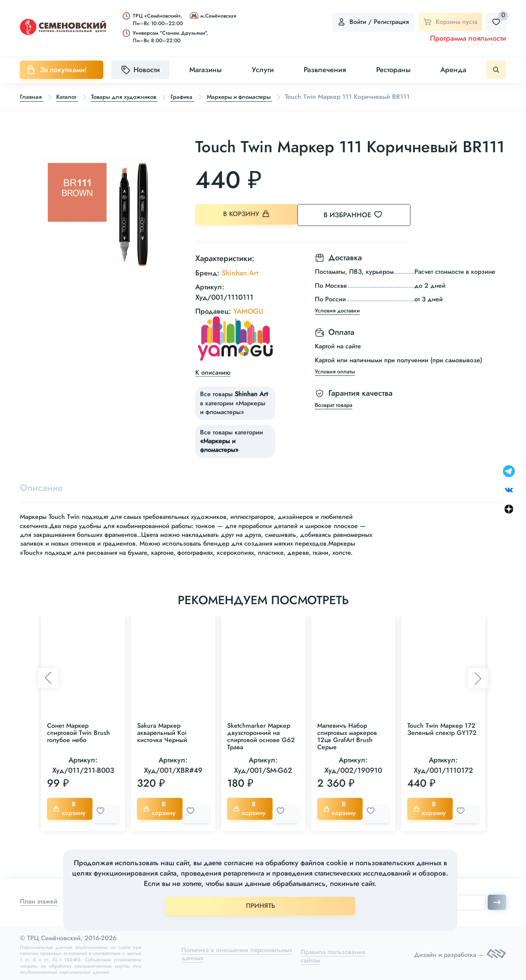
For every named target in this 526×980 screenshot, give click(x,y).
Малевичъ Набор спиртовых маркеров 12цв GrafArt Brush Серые (347, 736)
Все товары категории (232, 439)
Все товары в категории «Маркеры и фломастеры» (234, 401)
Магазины (205, 70)
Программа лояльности (468, 38)
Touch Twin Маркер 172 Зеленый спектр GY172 (442, 729)
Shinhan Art (240, 271)
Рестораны (393, 70)
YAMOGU (248, 309)
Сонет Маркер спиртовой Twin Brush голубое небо (79, 732)
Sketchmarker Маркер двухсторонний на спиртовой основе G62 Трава (261, 736)
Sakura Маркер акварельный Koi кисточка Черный (162, 732)
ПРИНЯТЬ (260, 906)
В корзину (247, 215)
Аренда (453, 70)
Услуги (263, 70)
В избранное (363, 215)
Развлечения (325, 70)
